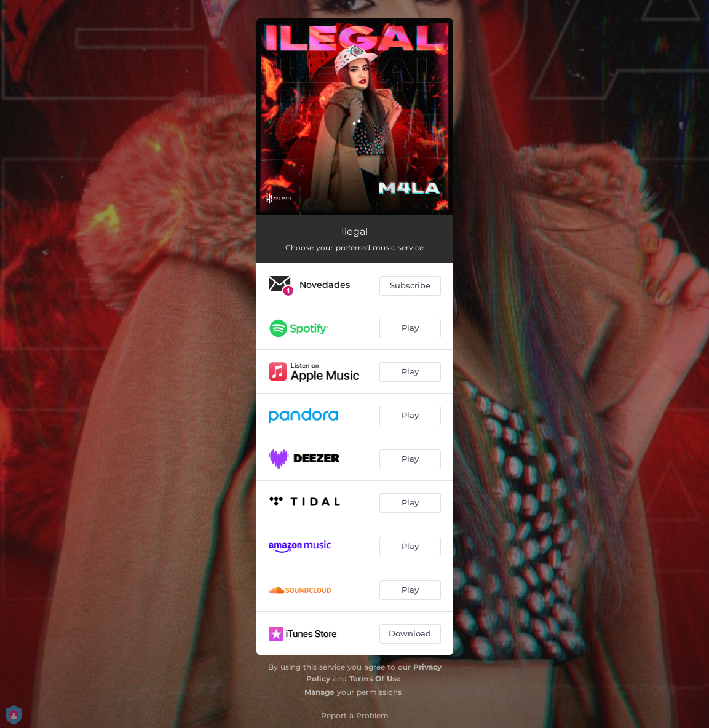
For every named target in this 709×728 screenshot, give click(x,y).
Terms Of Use (375, 679)
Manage (319, 692)
